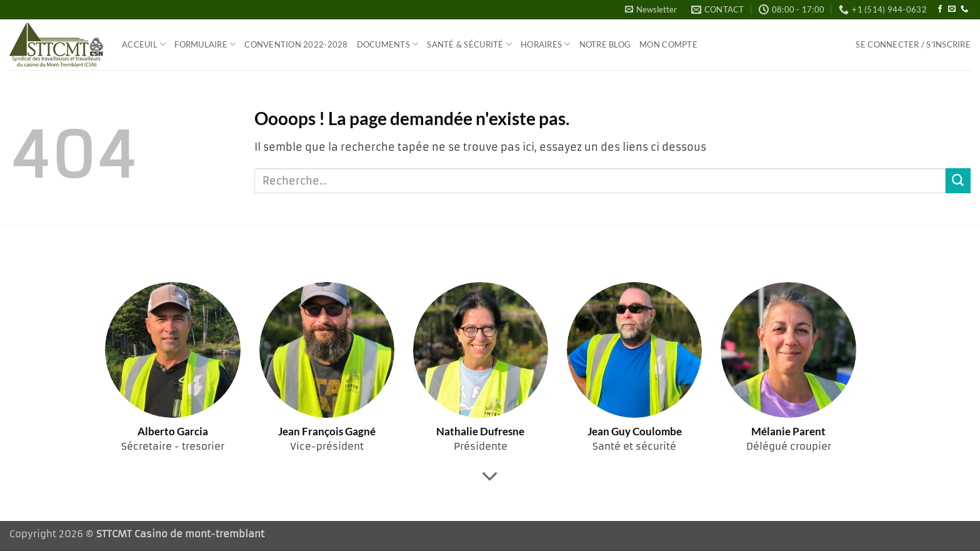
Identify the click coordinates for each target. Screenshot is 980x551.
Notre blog (605, 44)
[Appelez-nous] (964, 9)
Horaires (546, 44)
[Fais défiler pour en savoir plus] (490, 477)
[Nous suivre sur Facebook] (940, 9)
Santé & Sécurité (469, 44)
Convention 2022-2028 (296, 44)
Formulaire (205, 44)
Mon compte (668, 44)
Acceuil (144, 44)
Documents (388, 44)
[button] (651, 9)
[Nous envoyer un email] (952, 9)
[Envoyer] (958, 181)
